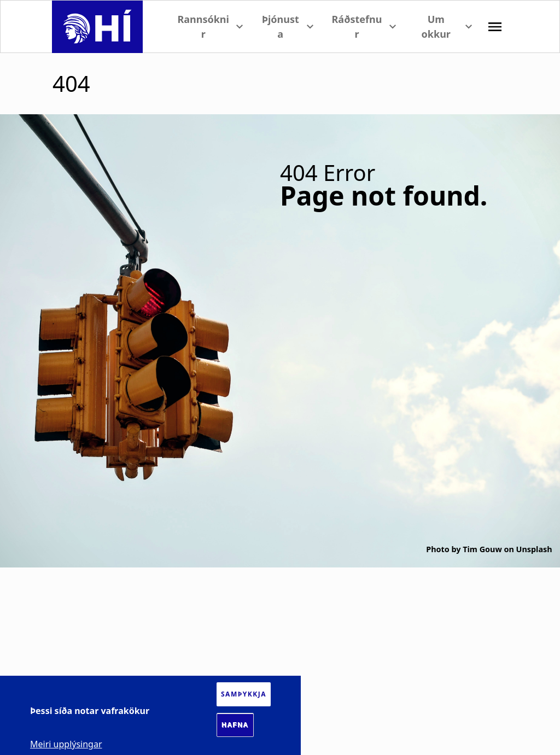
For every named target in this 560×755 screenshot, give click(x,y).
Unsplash (534, 549)
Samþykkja (244, 694)
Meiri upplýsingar (66, 744)
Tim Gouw (482, 549)
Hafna (235, 725)
